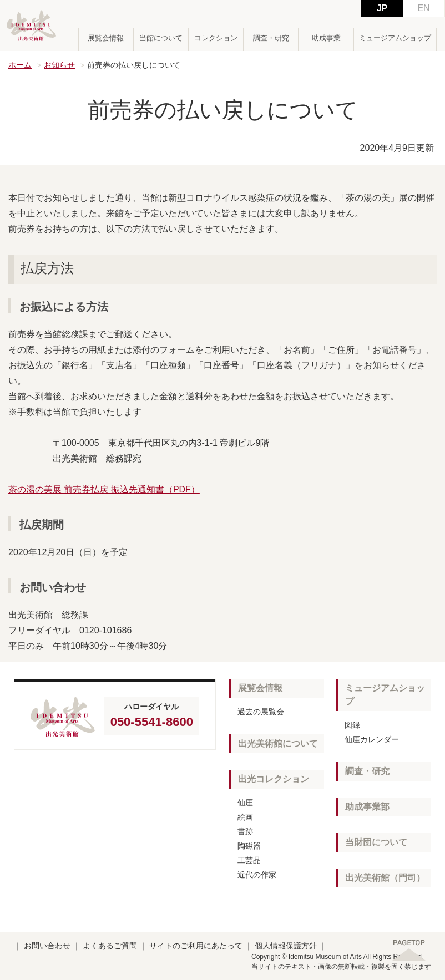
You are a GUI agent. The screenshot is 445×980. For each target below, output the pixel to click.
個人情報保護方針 (286, 946)
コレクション (216, 38)
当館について (161, 38)
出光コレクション (274, 779)
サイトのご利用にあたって (196, 946)
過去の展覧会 (261, 712)
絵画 (245, 817)
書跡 (245, 831)
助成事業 (326, 38)
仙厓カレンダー (372, 739)
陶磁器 (249, 846)
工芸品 (249, 860)
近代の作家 (257, 875)
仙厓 (245, 803)
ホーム (20, 65)
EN (423, 8)
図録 (352, 725)
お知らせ (59, 65)
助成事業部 (367, 807)
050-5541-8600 (152, 722)
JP (382, 8)
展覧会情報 (106, 38)
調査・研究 (271, 38)
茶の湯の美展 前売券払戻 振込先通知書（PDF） (104, 489)
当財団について (376, 842)
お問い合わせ (47, 946)
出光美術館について (278, 743)
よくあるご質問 (110, 946)
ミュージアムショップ (395, 38)
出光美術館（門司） (385, 878)
